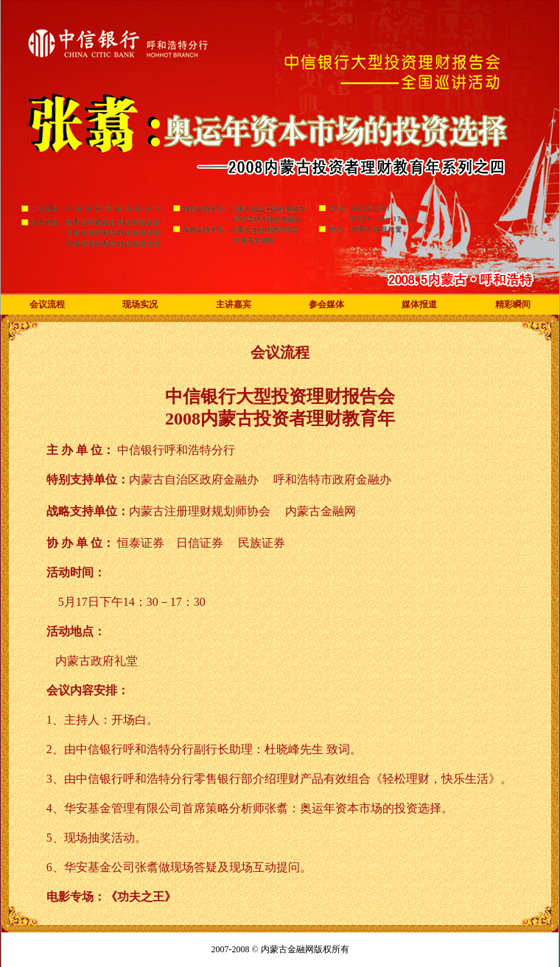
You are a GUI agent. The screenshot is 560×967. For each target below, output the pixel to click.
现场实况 (140, 304)
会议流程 (47, 304)
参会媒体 (326, 304)
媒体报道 (419, 304)
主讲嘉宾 (234, 304)
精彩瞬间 (513, 304)
